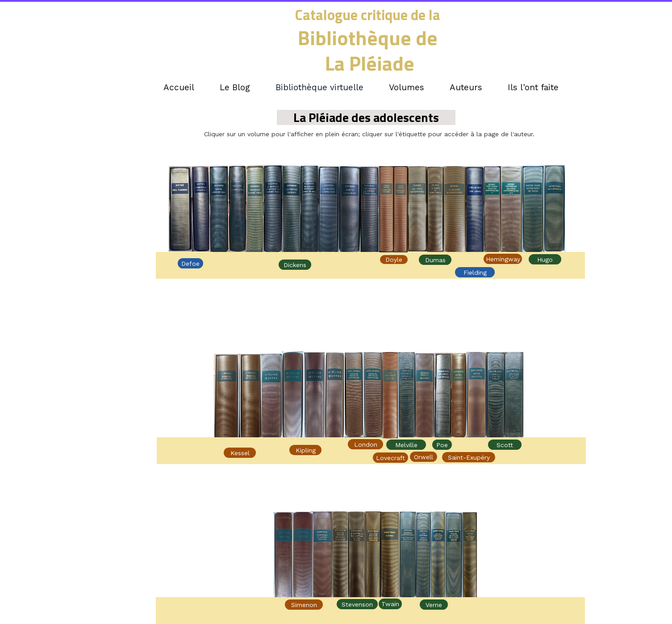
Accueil (179, 87)
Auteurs (466, 87)
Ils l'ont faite (533, 87)
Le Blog (235, 87)
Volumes (407, 87)
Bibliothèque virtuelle (319, 87)
